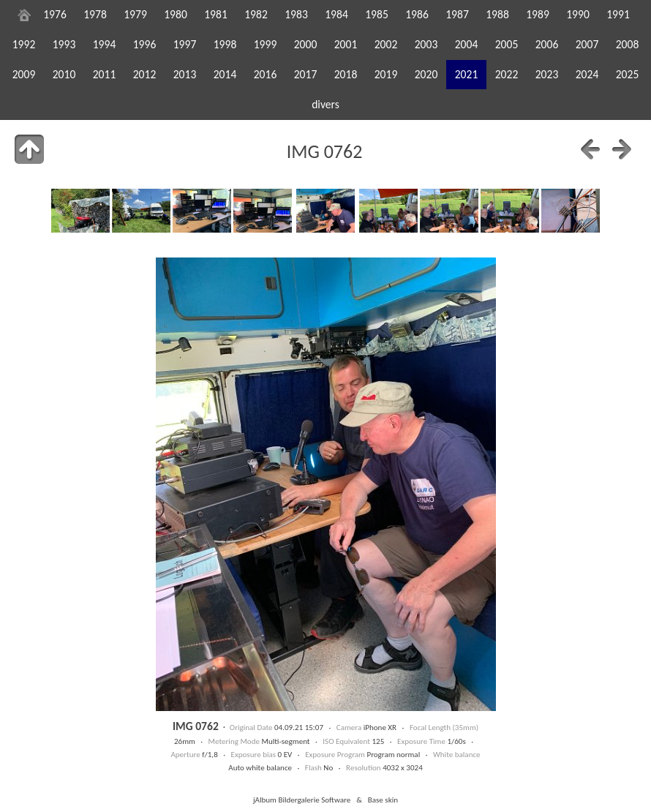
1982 (256, 14)
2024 (587, 74)
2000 (306, 44)
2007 (587, 44)
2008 (628, 44)
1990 (578, 14)
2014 (225, 74)
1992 (24, 44)
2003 (426, 44)
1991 (618, 14)
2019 (386, 74)
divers (325, 104)
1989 (538, 14)
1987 (457, 14)
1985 (377, 14)
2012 (145, 74)
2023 (547, 74)
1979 (135, 14)
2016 (266, 74)
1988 (497, 14)
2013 (185, 74)
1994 (105, 44)
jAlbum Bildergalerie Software (302, 800)
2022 (507, 74)
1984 (336, 14)
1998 (225, 44)
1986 (417, 14)
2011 (105, 74)
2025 (628, 74)
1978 (95, 14)
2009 (24, 74)
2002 (386, 44)
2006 (547, 44)
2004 (467, 44)
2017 (306, 74)
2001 (346, 44)
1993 (64, 44)
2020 (426, 74)
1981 (216, 14)
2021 (467, 74)
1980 (176, 14)
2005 (507, 44)
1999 (266, 44)
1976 (55, 14)
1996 (145, 44)
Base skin (383, 800)
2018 (346, 74)
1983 (296, 14)
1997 (185, 44)
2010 (64, 74)
